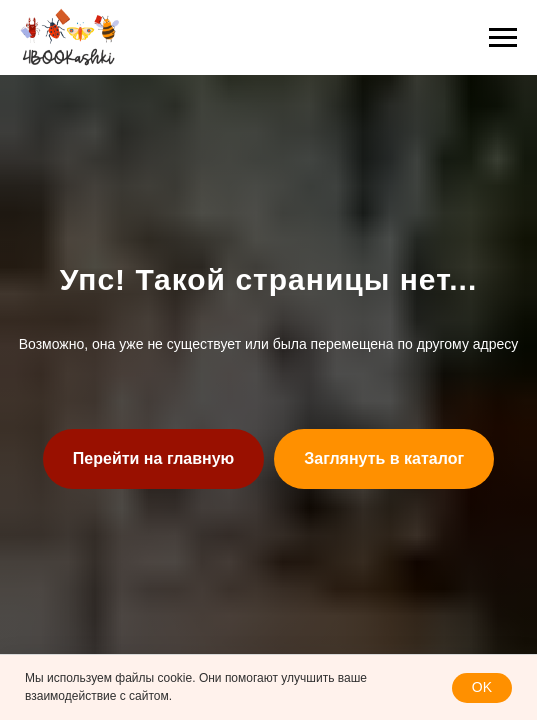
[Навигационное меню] (503, 38)
